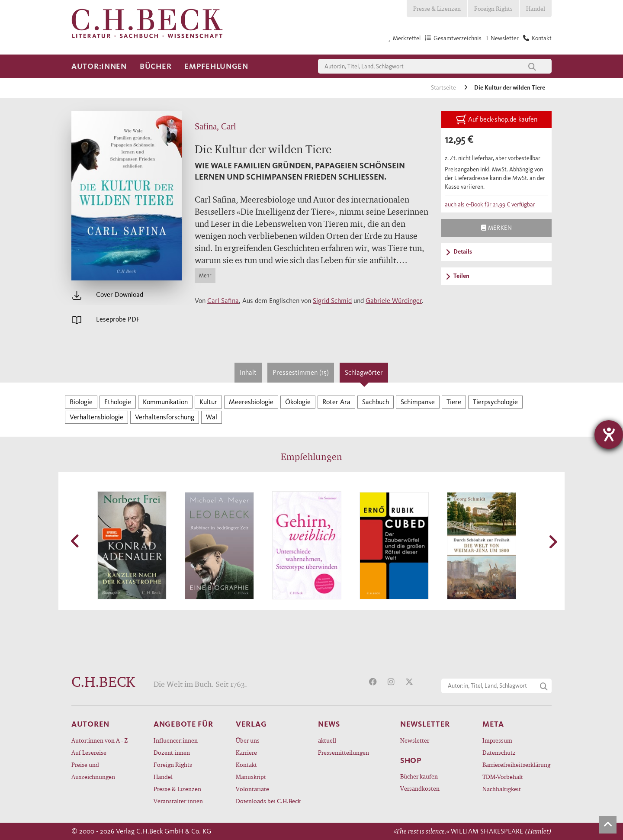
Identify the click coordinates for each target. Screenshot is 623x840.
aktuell (327, 740)
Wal (212, 417)
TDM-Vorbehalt (503, 777)
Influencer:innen (176, 740)
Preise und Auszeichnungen (93, 771)
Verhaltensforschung (165, 417)
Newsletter (415, 740)
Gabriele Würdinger (394, 301)
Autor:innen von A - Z (100, 740)
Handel (536, 8)
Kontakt (246, 764)
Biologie (81, 402)
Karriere (246, 752)
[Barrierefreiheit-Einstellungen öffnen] (609, 434)
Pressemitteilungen (344, 752)
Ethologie (118, 402)
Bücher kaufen (419, 776)
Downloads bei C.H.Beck (268, 801)
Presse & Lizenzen (437, 8)
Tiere (454, 402)
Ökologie (298, 402)
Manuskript (251, 777)
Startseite (444, 88)
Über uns (248, 740)
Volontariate (252, 789)
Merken (496, 228)
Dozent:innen (172, 752)
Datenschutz (499, 752)
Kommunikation (165, 402)
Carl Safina (223, 301)
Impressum (497, 740)
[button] (76, 541)
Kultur (208, 402)
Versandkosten (420, 788)
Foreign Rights (493, 8)
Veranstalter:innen (178, 801)
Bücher (156, 66)
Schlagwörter (364, 372)
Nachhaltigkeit (502, 789)
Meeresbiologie (251, 402)
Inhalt (248, 372)
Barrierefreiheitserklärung (516, 764)
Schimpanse (418, 402)
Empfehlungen (216, 66)
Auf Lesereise (89, 752)
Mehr (205, 275)
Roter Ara (336, 402)
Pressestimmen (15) (301, 372)
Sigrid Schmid (332, 301)
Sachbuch (376, 402)
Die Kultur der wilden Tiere (510, 88)
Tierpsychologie (495, 402)
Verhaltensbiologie (96, 417)
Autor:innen (99, 66)
